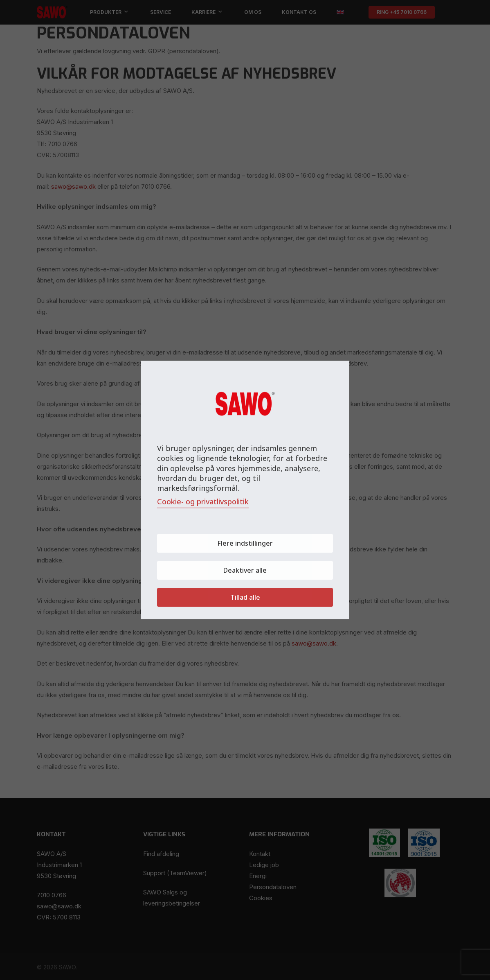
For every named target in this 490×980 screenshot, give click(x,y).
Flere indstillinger (245, 544)
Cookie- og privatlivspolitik (203, 502)
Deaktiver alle (245, 571)
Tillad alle (245, 598)
